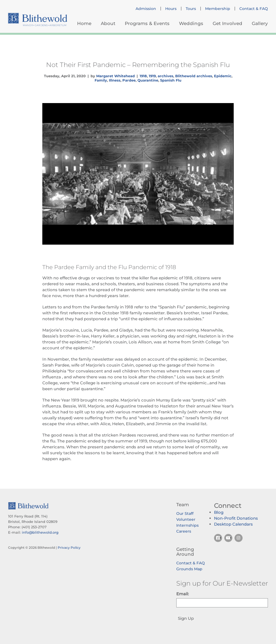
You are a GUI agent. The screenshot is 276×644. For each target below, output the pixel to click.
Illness (115, 80)
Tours (191, 9)
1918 (143, 76)
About (108, 23)
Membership (218, 9)
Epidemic (223, 76)
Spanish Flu (171, 80)
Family (101, 80)
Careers (184, 531)
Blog (219, 512)
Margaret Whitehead (115, 76)
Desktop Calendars (233, 524)
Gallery (260, 23)
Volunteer (186, 519)
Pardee (129, 80)
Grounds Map (189, 569)
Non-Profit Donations (236, 518)
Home (84, 23)
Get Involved (227, 23)
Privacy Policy (69, 548)
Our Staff (185, 513)
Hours (171, 9)
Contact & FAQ (254, 9)
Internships (187, 525)
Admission (146, 9)
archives (165, 76)
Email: (182, 594)
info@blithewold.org (40, 532)
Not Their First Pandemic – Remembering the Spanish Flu (138, 65)
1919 (152, 76)
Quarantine (148, 80)
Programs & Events (147, 23)
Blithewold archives (194, 76)
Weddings (191, 23)
